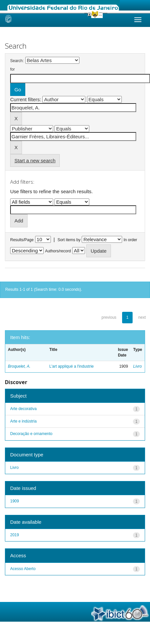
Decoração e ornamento (31, 434)
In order (130, 240)
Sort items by (69, 240)
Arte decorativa (23, 409)
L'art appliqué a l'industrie (71, 366)
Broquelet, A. (19, 366)
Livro (138, 366)
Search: (17, 61)
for (12, 69)
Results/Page (22, 240)
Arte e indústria (23, 421)
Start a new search (35, 161)
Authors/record (58, 251)
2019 (15, 535)
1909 (15, 501)
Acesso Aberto (23, 569)
